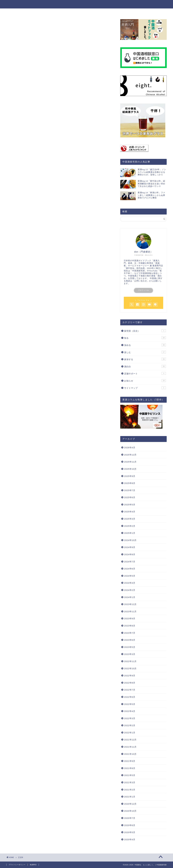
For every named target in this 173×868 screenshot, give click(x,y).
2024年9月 (130, 547)
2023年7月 (130, 633)
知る (60, 12)
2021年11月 (130, 747)
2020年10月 (130, 811)
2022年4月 (130, 711)
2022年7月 (130, 690)
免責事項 (33, 865)
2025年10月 (130, 469)
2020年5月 (130, 832)
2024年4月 (130, 583)
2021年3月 (130, 782)
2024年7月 (130, 562)
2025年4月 (130, 512)
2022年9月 (130, 676)
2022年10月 (130, 668)
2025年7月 (130, 490)
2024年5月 (130, 576)
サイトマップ (145, 388)
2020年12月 (130, 804)
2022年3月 (130, 718)
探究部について (121, 12)
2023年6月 (130, 640)
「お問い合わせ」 (141, 281)
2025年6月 (130, 497)
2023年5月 (130, 647)
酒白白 (145, 366)
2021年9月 (130, 761)
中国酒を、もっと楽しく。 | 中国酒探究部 (86, 4)
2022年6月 (130, 697)
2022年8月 (130, 683)
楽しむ (87, 12)
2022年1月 (130, 733)
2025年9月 (130, 476)
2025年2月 (130, 526)
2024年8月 (130, 554)
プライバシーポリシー (17, 865)
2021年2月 (130, 790)
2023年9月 (130, 619)
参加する (102, 12)
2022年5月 (130, 704)
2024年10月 (130, 540)
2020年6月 (130, 825)
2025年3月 (130, 519)
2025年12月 (130, 455)
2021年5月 (130, 775)
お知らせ (145, 381)
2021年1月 (130, 797)
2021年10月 (130, 754)
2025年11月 (130, 462)
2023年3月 (130, 654)
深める (73, 12)
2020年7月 (130, 818)
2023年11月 (130, 611)
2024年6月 (130, 569)
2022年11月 (130, 661)
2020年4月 (130, 839)
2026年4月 (130, 448)
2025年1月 (130, 533)
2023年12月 (130, 604)
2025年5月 (130, 505)
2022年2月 (130, 725)
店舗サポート (145, 373)
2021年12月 (130, 740)
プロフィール (143, 290)
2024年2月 (130, 590)
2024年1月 (130, 597)
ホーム (48, 12)
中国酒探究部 (139, 271)
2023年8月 (130, 626)
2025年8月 (130, 483)
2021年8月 (130, 768)
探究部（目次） (145, 331)
